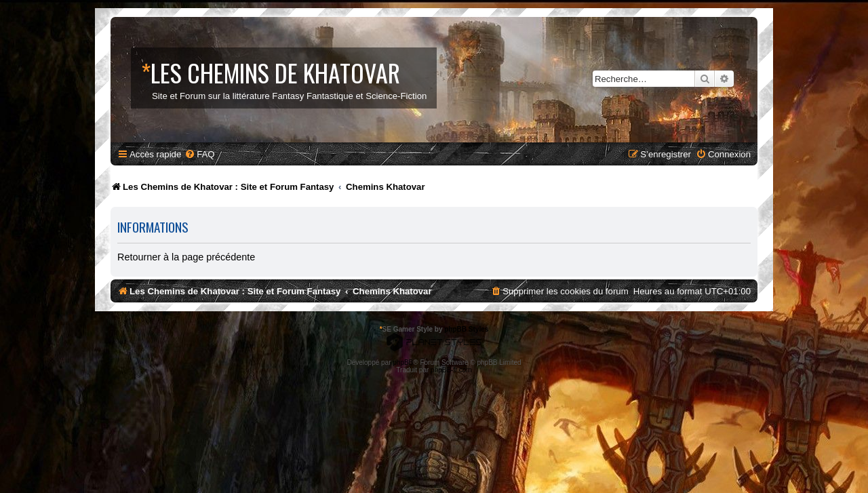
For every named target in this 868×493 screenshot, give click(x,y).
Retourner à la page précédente (186, 257)
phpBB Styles (466, 329)
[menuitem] (199, 154)
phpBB (403, 362)
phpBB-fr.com (451, 370)
